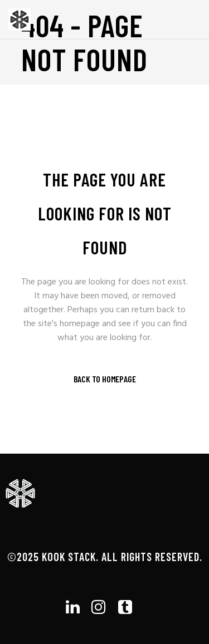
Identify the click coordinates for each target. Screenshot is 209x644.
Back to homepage (105, 379)
